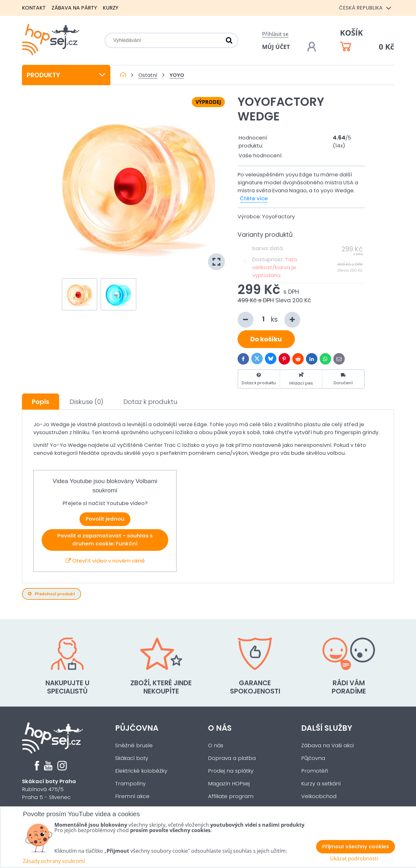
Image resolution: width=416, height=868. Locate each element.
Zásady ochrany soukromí (54, 861)
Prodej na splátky (231, 771)
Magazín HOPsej (229, 784)
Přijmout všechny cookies (356, 847)
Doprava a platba (232, 758)
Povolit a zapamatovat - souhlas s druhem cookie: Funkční (105, 540)
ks (269, 320)
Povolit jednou (105, 519)
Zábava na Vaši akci (327, 745)
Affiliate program (231, 796)
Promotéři (315, 771)
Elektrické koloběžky (141, 771)
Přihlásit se (275, 34)
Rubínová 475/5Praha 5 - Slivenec (49, 789)
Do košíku (266, 339)
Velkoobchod (319, 796)
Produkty (66, 75)
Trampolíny (130, 784)
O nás (220, 728)
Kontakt (34, 8)
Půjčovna (137, 728)
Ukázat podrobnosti (354, 859)
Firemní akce (132, 796)
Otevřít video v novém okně (105, 561)
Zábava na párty (74, 8)
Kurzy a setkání (321, 784)
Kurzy (111, 8)
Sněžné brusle (134, 745)
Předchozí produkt (52, 594)
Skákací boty (132, 758)
